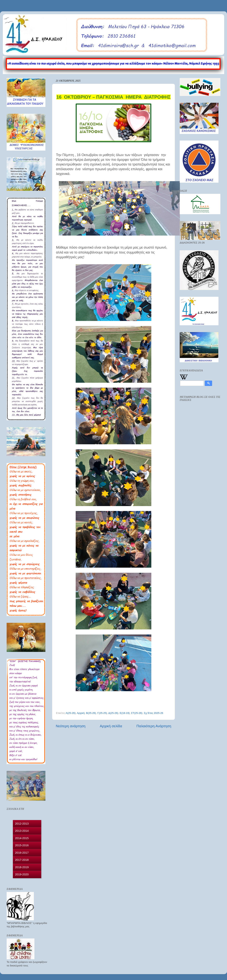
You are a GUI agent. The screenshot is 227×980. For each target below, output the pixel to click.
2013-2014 (22, 831)
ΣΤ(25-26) (137, 713)
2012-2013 (22, 823)
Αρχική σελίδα (111, 726)
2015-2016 (22, 845)
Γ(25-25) (102, 713)
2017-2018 (22, 860)
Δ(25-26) (113, 713)
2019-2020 (22, 874)
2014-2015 (22, 838)
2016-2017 (22, 853)
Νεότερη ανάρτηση (71, 726)
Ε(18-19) (125, 713)
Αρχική (81, 713)
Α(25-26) (71, 713)
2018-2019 (22, 867)
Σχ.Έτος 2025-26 (153, 713)
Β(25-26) (91, 713)
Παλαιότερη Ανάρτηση (154, 726)
